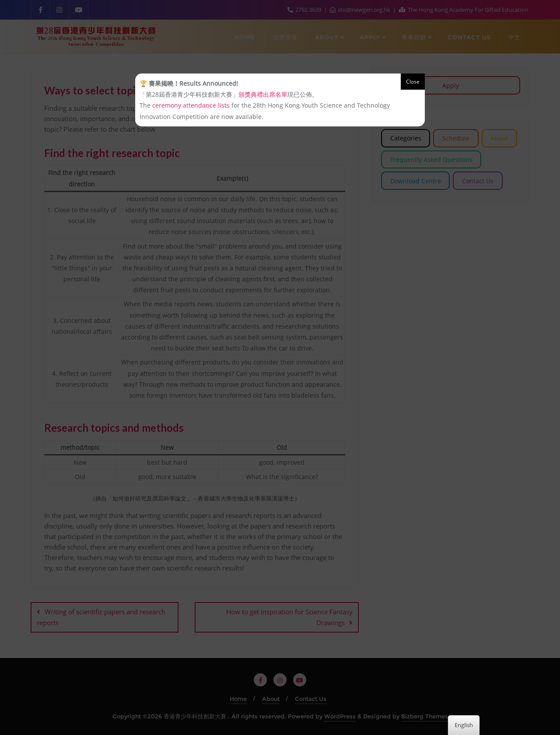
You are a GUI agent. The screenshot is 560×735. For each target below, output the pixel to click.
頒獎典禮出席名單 (263, 94)
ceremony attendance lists (191, 105)
